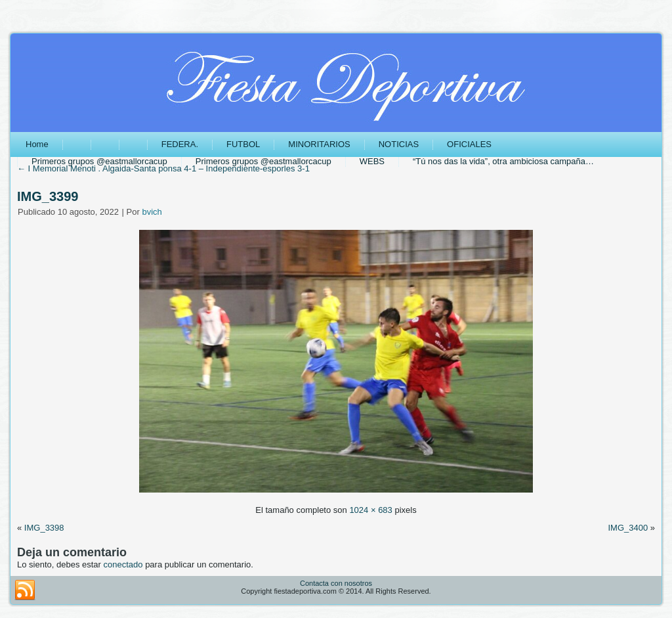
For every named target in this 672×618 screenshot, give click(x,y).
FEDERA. (180, 144)
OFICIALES (469, 144)
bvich (152, 212)
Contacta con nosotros (336, 583)
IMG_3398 (44, 528)
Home (37, 144)
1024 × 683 (370, 510)
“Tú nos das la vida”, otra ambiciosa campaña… (503, 161)
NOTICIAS (399, 144)
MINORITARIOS (319, 144)
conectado (123, 564)
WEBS (372, 161)
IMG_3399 (48, 196)
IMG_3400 (628, 528)
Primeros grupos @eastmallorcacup (99, 161)
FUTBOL (243, 144)
